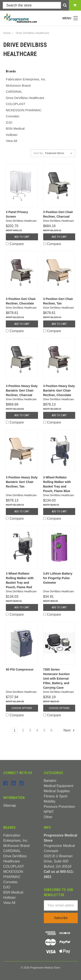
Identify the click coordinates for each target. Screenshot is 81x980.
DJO (9, 122)
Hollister (12, 135)
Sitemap (10, 806)
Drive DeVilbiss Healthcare (25, 98)
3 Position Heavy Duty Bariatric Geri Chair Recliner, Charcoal (22, 390)
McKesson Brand (18, 85)
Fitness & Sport (56, 796)
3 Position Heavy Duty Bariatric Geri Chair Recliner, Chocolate (59, 390)
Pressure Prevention (60, 807)
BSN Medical (15, 128)
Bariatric (50, 781)
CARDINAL (14, 92)
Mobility (50, 801)
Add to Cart (22, 237)
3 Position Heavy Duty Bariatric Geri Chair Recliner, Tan (22, 482)
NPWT (49, 812)
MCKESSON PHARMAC (24, 110)
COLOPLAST (16, 104)
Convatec (13, 116)
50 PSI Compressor (20, 669)
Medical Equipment (59, 786)
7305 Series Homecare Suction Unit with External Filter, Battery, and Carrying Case (56, 679)
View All (11, 141)
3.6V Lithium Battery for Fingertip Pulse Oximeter (58, 578)
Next (69, 730)
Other (48, 817)
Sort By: (38, 153)
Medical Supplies (57, 791)
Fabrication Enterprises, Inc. (26, 79)
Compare (15, 244)
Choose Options (22, 708)
